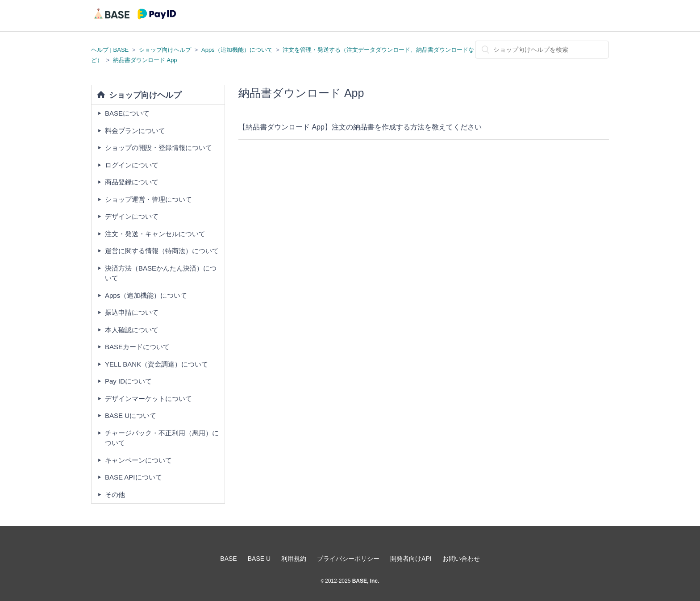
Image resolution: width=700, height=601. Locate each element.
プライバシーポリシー (348, 559)
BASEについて (127, 113)
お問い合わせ (461, 559)
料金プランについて (135, 131)
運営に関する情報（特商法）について (162, 251)
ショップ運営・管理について (148, 199)
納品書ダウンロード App (145, 60)
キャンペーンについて (138, 460)
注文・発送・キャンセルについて (155, 234)
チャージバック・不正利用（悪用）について (162, 438)
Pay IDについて (128, 381)
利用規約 (294, 559)
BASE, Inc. (365, 581)
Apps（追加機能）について (237, 50)
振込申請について (132, 312)
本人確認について (132, 330)
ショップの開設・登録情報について (158, 148)
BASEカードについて (137, 347)
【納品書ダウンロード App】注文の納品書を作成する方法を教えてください (360, 127)
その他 (115, 495)
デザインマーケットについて (148, 399)
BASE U (259, 559)
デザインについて (132, 216)
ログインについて (132, 165)
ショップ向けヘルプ (165, 50)
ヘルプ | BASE (110, 50)
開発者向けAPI (411, 559)
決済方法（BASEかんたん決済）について (161, 273)
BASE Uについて (131, 415)
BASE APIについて (133, 477)
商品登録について (132, 182)
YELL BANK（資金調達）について (156, 364)
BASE (228, 559)
